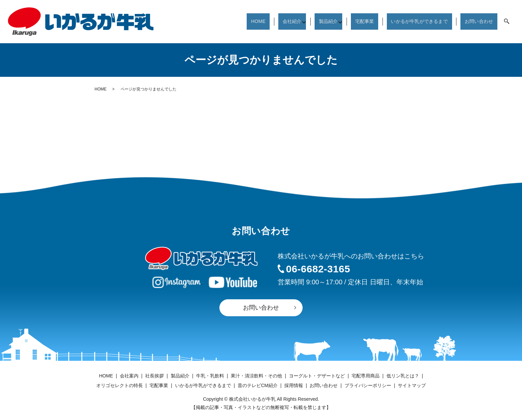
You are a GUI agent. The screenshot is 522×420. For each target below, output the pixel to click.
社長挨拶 (154, 376)
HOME (255, 21)
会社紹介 (287, 21)
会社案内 (129, 376)
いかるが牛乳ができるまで (417, 21)
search (507, 22)
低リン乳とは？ (403, 376)
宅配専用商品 (366, 376)
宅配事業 (361, 21)
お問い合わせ (479, 21)
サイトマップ (412, 385)
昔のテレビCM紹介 (258, 385)
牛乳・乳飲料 (210, 376)
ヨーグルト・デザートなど (317, 376)
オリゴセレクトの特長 (120, 385)
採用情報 (294, 385)
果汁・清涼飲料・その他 (256, 376)
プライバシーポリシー (368, 385)
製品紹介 (324, 21)
